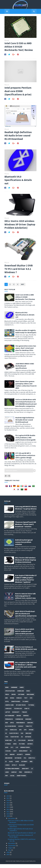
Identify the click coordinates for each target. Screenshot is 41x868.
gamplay (14, 776)
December (12, 822)
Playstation (15, 741)
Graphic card (9, 709)
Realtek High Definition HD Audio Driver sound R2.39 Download (20, 137)
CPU (31, 702)
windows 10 (28, 776)
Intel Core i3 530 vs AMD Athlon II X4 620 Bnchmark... (21, 825)
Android (26, 719)
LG (32, 772)
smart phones (21, 780)
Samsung (30, 727)
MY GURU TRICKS (21, 709)
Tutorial (31, 709)
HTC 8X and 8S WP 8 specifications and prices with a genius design (25, 459)
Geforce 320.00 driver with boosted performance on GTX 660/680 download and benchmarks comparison (26, 407)
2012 (8, 813)
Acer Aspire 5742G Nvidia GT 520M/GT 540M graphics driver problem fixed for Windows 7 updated (26, 583)
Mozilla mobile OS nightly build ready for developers (26, 335)
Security (20, 758)
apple (12, 727)
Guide (17, 765)
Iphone (31, 734)
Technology (18, 712)
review (19, 719)
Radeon (12, 758)
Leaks (7, 776)
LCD (17, 751)
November (12, 847)
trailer (24, 716)
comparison (19, 723)
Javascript (25, 772)
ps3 (25, 762)
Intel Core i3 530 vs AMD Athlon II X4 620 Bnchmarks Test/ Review (19, 47)
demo (15, 748)
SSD (22, 737)
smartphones (16, 705)
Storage (8, 748)
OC (6, 737)
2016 (8, 804)
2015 (8, 807)
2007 (8, 858)
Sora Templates (17, 865)
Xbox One (28, 737)
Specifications (10, 695)
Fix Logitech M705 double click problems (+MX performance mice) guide (25, 441)
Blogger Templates (29, 865)
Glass (11, 765)
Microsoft (16, 716)
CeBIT (15, 755)
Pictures (22, 748)
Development (23, 755)
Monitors (8, 744)
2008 (8, 856)
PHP (6, 780)
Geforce (30, 748)
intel (7, 705)
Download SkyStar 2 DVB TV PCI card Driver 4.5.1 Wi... (22, 844)
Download (21, 695)
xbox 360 (30, 744)
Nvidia (12, 702)
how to (27, 712)
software (21, 698)
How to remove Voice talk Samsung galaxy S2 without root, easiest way (25, 600)
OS (22, 741)
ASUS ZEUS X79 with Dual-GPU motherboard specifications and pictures (26, 617)
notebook (18, 762)
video (28, 695)
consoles (8, 712)
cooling (8, 755)
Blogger (22, 769)
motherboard (10, 719)
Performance (20, 727)
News (7, 691)
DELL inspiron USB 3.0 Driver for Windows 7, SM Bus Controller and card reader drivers (26, 670)
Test (26, 702)
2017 (8, 802)
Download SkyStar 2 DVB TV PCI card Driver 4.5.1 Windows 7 (18, 273)
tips (7, 741)
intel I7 (14, 769)
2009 (8, 820)
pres (20, 776)
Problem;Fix (9, 723)
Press (7, 698)
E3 (6, 765)
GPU (25, 734)
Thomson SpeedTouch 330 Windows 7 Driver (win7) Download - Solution (25, 528)
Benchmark (30, 698)
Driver (14, 698)
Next (22, 288)
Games (22, 691)
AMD (6, 702)
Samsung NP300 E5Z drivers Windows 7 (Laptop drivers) (26, 511)
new (7, 727)
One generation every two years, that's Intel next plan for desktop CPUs (25, 352)
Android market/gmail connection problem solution (24, 546)
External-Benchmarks (12, 772)
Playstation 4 (14, 737)
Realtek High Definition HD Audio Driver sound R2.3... (20, 834)
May (10, 854)
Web (31, 765)
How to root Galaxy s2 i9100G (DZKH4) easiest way (26, 652)
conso (7, 769)
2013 (8, 811)
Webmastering (25, 751)
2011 (8, 815)
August (11, 852)
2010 (8, 818)
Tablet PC (29, 730)
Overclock (13, 734)
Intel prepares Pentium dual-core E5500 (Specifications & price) (18, 92)
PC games (25, 705)
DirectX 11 (32, 762)
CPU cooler (22, 744)
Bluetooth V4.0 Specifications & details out (18, 182)
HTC (12, 751)
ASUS (7, 751)
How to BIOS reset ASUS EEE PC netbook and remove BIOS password (25, 635)
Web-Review (9, 762)
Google (21, 730)
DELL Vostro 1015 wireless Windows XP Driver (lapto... (20, 840)
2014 (8, 809)
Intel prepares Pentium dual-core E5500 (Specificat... (21, 829)
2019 (8, 800)
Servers (28, 758)
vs (31, 755)
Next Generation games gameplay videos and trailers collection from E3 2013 (26, 389)
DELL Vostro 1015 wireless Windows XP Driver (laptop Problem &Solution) (20, 227)
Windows (28, 723)
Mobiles (19, 702)
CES (6, 734)
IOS (6, 758)
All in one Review (10, 730)
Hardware (14, 691)
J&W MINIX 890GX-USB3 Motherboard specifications (24, 370)
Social (12, 780)
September (12, 849)
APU (20, 734)
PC (15, 744)
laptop (8, 716)
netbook (28, 741)
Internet (24, 765)
